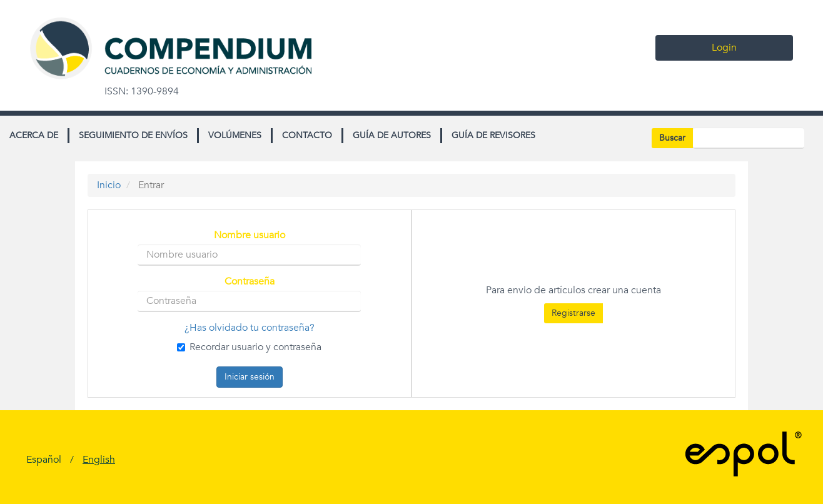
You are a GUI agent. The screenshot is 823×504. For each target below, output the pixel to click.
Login (724, 48)
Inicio (109, 185)
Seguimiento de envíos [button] (133, 135)
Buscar (672, 138)
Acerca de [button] (34, 135)
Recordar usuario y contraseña (249, 347)
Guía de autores (392, 135)
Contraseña (250, 282)
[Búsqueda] (749, 138)
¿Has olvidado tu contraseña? (250, 328)
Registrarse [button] (573, 313)
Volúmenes (235, 135)
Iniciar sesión (250, 377)
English (99, 460)
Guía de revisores (493, 135)
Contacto (307, 135)
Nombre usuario (250, 235)
